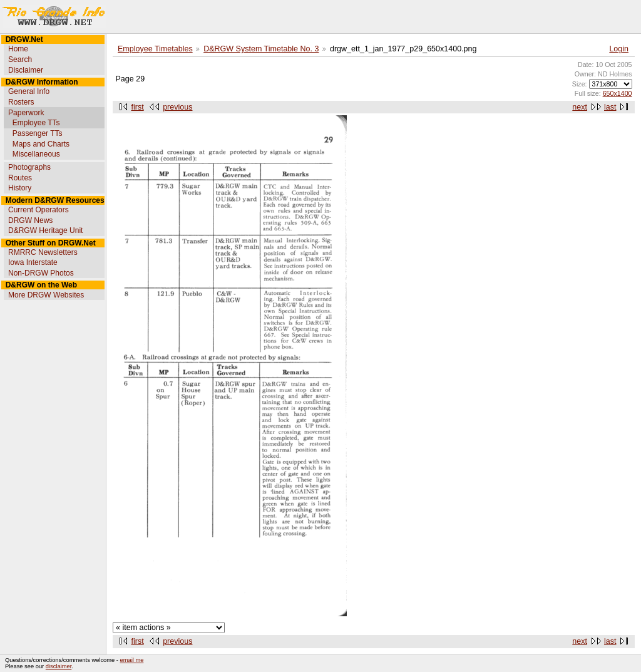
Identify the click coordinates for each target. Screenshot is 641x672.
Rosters (21, 102)
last (610, 107)
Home (18, 49)
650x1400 (618, 93)
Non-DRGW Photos (41, 273)
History (20, 188)
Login (619, 49)
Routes (20, 178)
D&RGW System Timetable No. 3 (261, 49)
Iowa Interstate (33, 262)
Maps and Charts (41, 144)
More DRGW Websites (46, 295)
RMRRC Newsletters (43, 252)
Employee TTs (36, 123)
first (138, 107)
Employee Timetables (155, 49)
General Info (29, 91)
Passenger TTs (38, 133)
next (580, 107)
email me (132, 660)
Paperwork (26, 113)
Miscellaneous (36, 154)
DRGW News (30, 220)
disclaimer (59, 666)
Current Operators (38, 210)
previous (177, 107)
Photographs (29, 167)
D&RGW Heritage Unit (45, 230)
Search (20, 59)
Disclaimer (26, 70)
